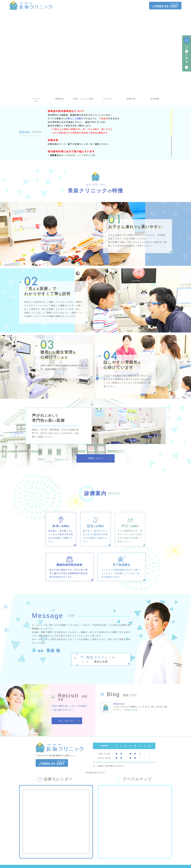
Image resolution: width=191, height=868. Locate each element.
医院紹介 (60, 99)
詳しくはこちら (67, 721)
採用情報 (155, 99)
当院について (96, 471)
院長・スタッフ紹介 (84, 99)
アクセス (107, 99)
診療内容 (131, 99)
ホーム (36, 99)
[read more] (131, 709)
